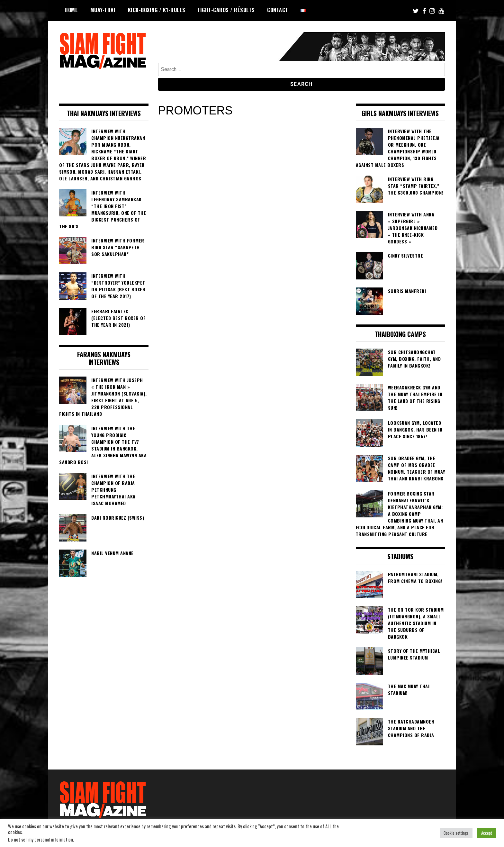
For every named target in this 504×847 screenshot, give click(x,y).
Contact (278, 10)
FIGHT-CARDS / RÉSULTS (226, 10)
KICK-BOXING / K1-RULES (157, 10)
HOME (71, 10)
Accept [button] (487, 833)
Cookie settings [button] (456, 833)
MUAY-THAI (103, 10)
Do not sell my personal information (40, 839)
